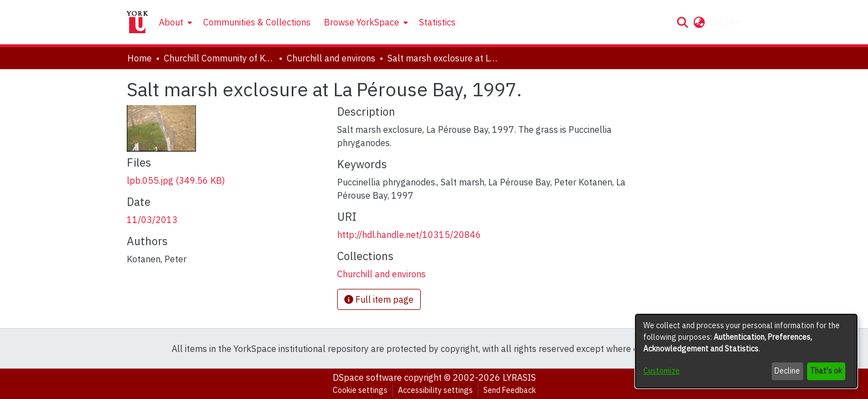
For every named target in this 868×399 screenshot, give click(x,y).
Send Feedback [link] (510, 390)
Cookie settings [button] (360, 390)
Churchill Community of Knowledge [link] (219, 58)
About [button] (171, 22)
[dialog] (746, 351)
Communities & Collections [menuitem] (257, 22)
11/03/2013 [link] (152, 220)
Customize (662, 371)
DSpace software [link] (367, 377)
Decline (787, 371)
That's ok (826, 371)
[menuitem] (174, 22)
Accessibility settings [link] (435, 390)
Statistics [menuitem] (437, 22)
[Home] (137, 22)
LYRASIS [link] (519, 377)
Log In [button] (723, 22)
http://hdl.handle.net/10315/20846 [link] (409, 235)
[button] (682, 22)
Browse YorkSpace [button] (361, 22)
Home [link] (139, 58)
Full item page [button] (379, 299)
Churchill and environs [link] (331, 58)
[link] (176, 180)
